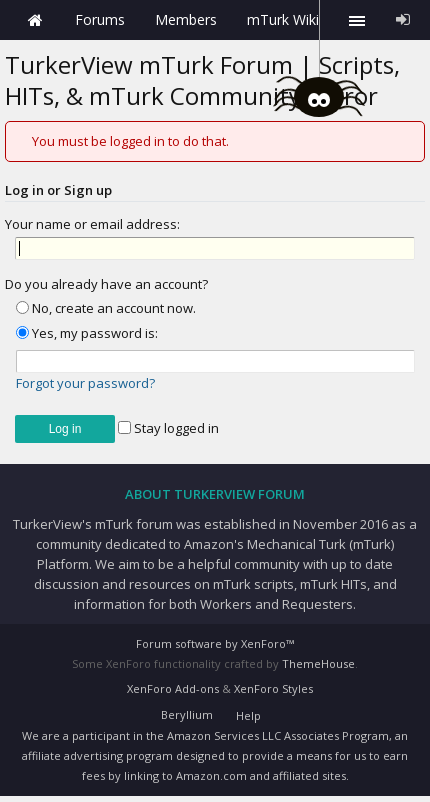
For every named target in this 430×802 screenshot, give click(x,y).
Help (248, 715)
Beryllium (187, 714)
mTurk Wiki (283, 19)
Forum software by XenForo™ (215, 643)
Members (186, 19)
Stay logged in (168, 428)
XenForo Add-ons (173, 688)
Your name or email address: (92, 224)
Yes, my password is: (87, 333)
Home (35, 20)
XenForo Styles (273, 688)
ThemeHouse (318, 663)
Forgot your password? (85, 383)
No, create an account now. (106, 308)
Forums (100, 19)
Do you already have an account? (106, 284)
